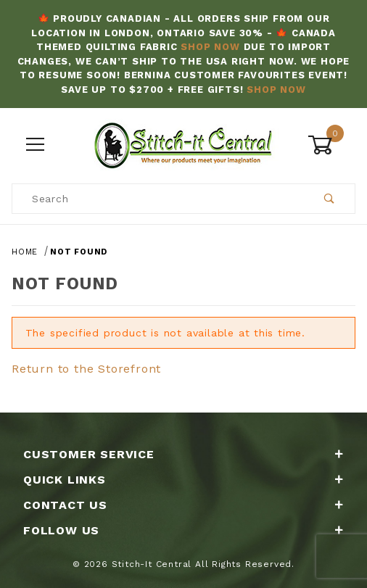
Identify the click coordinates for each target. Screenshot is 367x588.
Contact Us (183, 505)
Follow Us (183, 530)
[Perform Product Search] (330, 199)
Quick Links (183, 480)
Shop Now (210, 47)
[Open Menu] (36, 145)
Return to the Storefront (86, 369)
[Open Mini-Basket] (331, 145)
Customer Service (183, 454)
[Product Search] (158, 199)
